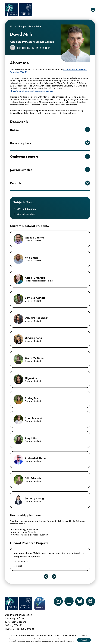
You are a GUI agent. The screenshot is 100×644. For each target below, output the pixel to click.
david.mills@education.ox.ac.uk (30, 48)
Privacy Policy (69, 635)
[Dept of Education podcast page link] (80, 601)
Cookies (83, 635)
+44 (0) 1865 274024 (23, 629)
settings (70, 641)
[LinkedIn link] (69, 601)
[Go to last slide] (46, 576)
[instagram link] (58, 601)
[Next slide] (54, 576)
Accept (84, 640)
